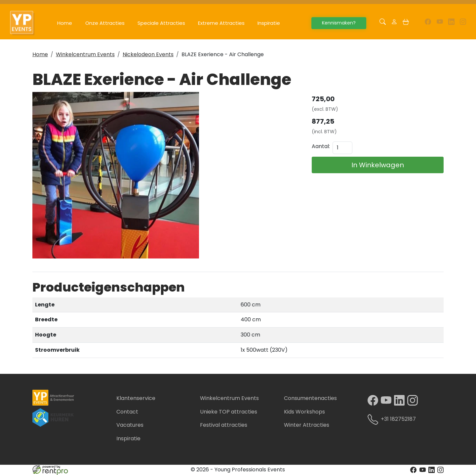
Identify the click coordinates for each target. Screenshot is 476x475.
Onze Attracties (105, 23)
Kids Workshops (304, 412)
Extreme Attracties (221, 23)
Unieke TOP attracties (229, 412)
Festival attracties (224, 425)
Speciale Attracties (161, 23)
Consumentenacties (310, 398)
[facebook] (428, 23)
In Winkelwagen (378, 165)
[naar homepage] (26, 23)
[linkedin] (451, 23)
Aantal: (321, 146)
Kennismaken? (339, 23)
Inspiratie (269, 23)
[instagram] (463, 23)
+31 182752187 (394, 419)
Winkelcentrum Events (85, 54)
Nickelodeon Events (148, 54)
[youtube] (439, 23)
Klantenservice (136, 398)
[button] (383, 23)
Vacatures (130, 425)
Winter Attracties (307, 425)
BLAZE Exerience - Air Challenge (223, 54)
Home (65, 23)
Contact (127, 412)
